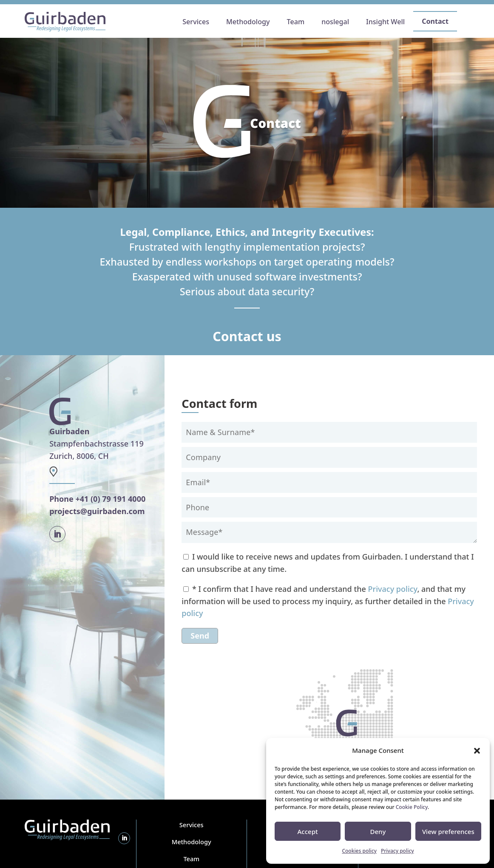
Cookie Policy (412, 807)
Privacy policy (397, 851)
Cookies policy (359, 851)
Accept (308, 831)
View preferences (448, 831)
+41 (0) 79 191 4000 (110, 499)
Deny (378, 831)
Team (191, 859)
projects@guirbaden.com (97, 511)
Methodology (192, 842)
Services (192, 825)
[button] (477, 751)
